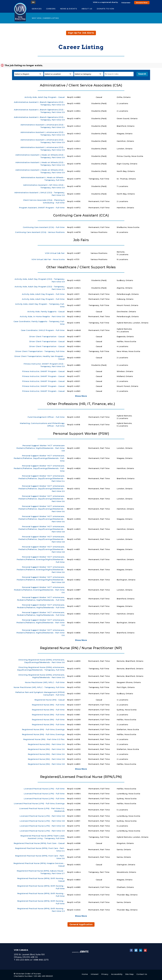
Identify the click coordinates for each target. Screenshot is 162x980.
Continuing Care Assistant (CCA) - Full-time (44, 227)
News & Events (69, 9)
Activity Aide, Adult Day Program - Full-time (43, 294)
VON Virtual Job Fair (55, 253)
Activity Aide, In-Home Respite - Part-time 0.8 (42, 316)
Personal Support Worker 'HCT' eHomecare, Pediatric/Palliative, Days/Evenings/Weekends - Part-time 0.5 (41, 489)
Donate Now (142, 3)
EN (33, 2)
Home (85, 974)
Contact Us (142, 974)
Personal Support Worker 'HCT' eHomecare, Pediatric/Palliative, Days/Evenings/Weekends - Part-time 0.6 (41, 499)
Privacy (105, 974)
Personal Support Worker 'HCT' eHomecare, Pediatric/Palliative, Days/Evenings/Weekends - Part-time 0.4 (41, 478)
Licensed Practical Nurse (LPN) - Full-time (44, 789)
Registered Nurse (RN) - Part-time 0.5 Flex (44, 739)
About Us (87, 9)
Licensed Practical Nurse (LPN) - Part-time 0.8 (42, 816)
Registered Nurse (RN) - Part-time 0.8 (46, 759)
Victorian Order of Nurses (28, 974)
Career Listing (51, 18)
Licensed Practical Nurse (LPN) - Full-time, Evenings (39, 803)
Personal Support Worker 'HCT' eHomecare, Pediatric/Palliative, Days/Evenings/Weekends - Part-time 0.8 (41, 529)
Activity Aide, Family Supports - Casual (46, 312)
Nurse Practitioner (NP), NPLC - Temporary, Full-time (39, 687)
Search (142, 74)
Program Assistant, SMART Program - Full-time (42, 208)
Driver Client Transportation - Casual (47, 336)
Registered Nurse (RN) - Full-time (48, 705)
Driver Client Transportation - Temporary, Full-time (40, 351)
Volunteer (126, 3)
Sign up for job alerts (81, 33)
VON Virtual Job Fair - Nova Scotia (48, 259)
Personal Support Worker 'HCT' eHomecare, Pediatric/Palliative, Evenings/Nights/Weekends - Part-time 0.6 (41, 570)
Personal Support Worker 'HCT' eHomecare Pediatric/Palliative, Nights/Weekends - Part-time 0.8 (41, 448)
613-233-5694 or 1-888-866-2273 (32, 960)
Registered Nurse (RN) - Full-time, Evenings (43, 729)
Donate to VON (105, 9)
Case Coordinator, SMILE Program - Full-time (43, 330)
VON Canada (21, 950)
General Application (81, 924)
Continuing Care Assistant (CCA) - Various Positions (40, 232)
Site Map (129, 974)
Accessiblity (117, 974)
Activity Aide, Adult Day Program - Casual (45, 97)
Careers (51, 9)
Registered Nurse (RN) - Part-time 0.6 (46, 744)
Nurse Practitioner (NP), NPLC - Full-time (45, 682)
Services (37, 9)
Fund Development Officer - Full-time (46, 417)
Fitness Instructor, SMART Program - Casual (43, 371)
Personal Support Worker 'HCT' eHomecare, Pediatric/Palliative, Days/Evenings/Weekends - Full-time (39, 458)
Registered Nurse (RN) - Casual (50, 700)
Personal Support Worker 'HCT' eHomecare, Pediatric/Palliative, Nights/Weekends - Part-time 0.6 (41, 623)
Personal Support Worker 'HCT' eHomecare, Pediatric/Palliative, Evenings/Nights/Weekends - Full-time (41, 559)
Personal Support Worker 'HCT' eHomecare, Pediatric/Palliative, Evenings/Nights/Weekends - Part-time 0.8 (41, 580)
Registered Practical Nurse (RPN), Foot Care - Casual (39, 843)
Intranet (95, 974)
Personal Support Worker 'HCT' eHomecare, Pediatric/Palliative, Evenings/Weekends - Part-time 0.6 (39, 590)
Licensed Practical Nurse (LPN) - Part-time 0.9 (42, 831)
